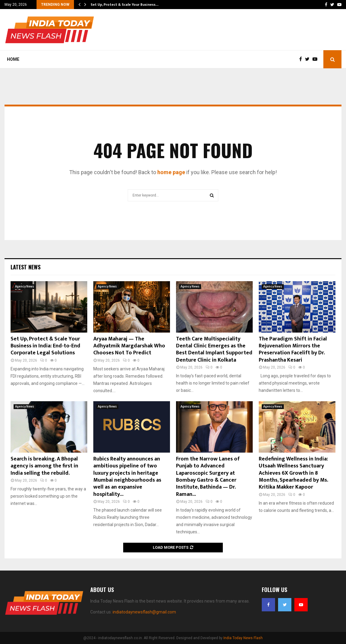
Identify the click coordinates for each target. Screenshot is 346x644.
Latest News (26, 267)
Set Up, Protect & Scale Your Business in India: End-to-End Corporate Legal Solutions (45, 346)
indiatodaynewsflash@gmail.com (144, 612)
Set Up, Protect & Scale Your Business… (125, 5)
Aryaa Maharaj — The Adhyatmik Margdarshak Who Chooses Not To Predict (129, 346)
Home (13, 59)
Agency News (25, 286)
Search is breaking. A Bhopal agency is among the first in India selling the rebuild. (44, 466)
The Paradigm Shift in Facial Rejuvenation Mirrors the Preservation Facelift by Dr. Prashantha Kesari (293, 350)
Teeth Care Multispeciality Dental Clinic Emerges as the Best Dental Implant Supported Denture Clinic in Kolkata (214, 350)
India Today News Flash (243, 638)
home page (171, 172)
